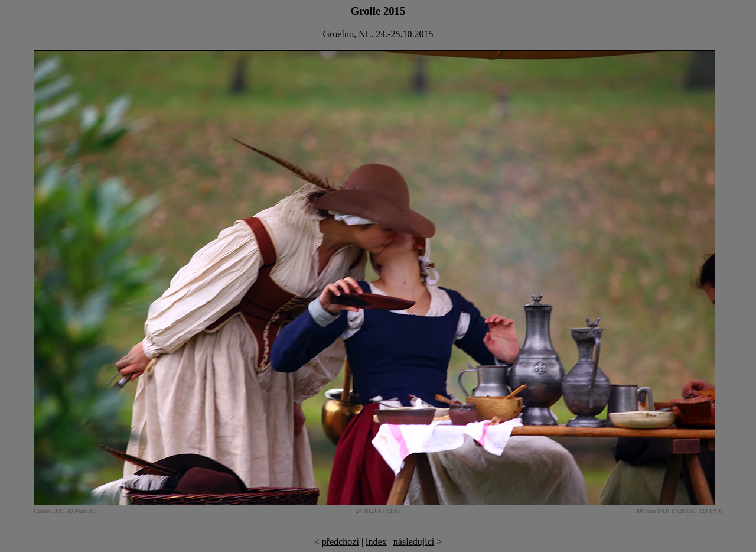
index (376, 542)
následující (414, 542)
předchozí (340, 542)
